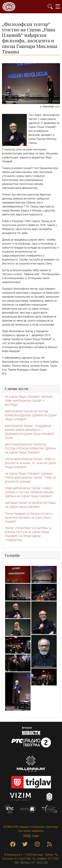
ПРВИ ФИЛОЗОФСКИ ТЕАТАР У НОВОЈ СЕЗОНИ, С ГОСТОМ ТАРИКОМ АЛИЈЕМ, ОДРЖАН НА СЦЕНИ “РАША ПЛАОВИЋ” (29, 492)
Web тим (31, 836)
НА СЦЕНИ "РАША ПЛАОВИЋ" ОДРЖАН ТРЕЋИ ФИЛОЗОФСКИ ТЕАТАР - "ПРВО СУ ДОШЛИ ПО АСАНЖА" (31, 478)
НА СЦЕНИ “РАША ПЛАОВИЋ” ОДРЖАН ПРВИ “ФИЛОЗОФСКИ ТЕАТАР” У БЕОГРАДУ (29, 401)
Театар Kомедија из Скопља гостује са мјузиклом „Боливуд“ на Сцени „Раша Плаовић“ (29, 518)
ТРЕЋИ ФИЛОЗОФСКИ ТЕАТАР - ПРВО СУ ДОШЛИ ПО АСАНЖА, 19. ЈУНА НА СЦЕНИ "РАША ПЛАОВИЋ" (30, 463)
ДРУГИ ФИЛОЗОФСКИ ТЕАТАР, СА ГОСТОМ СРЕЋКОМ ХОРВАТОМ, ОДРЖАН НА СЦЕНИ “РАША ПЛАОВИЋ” (30, 449)
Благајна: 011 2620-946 (17, 859)
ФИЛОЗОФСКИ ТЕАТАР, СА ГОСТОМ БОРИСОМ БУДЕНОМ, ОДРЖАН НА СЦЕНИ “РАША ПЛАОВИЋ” (31, 415)
